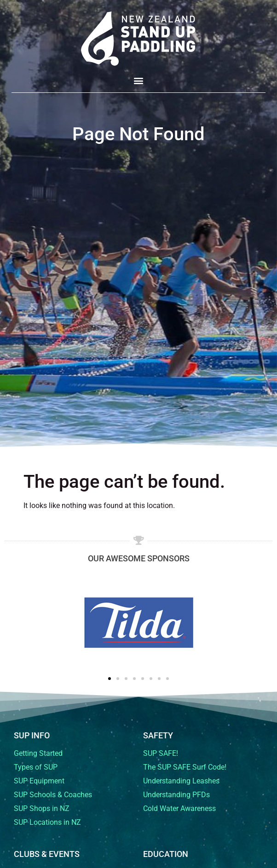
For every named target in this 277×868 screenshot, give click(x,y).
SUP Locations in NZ (47, 822)
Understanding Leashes (181, 781)
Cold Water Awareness (179, 808)
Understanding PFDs (176, 795)
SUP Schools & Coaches (53, 795)
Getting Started (38, 753)
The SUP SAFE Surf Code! (185, 767)
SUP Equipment (39, 781)
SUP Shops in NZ (42, 808)
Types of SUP (36, 767)
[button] (139, 80)
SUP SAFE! (161, 753)
